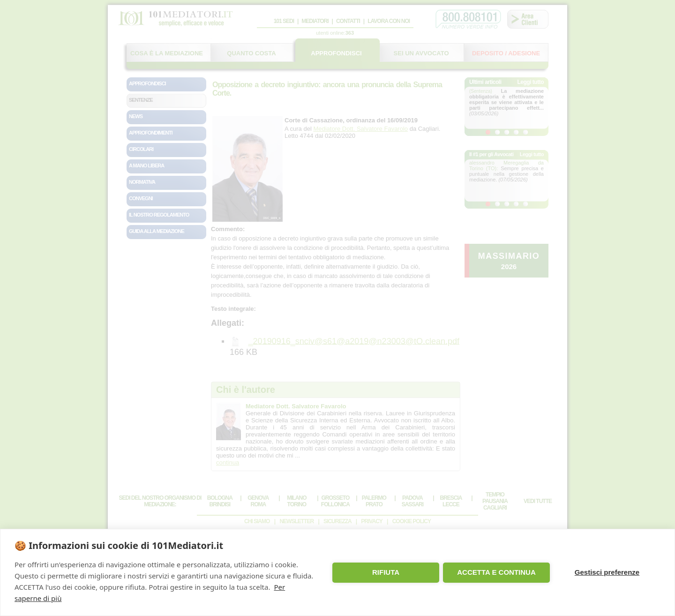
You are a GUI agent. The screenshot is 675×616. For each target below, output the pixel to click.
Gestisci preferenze (607, 572)
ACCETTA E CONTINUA (496, 572)
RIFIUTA (386, 572)
